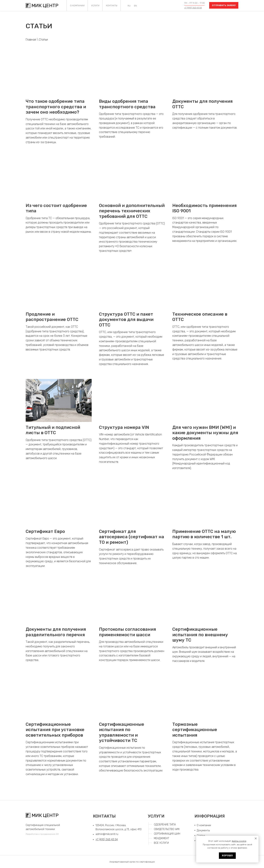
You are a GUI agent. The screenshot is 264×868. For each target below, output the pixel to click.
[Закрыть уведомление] (256, 838)
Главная (31, 40)
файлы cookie (239, 841)
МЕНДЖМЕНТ (161, 838)
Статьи (43, 40)
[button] (224, 5)
